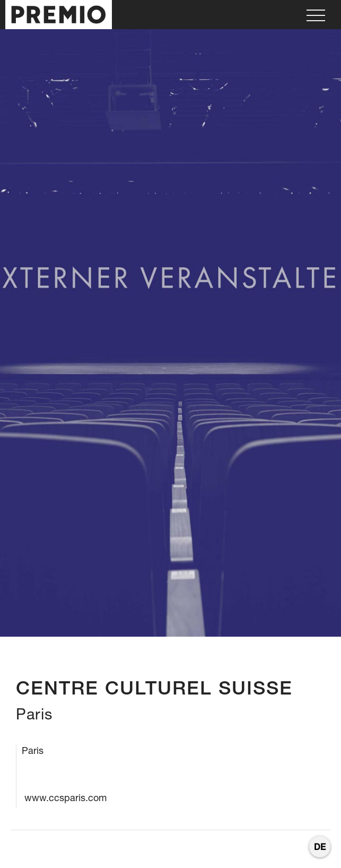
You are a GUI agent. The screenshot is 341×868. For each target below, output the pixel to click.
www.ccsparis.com (65, 798)
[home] (56, 15)
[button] (316, 15)
